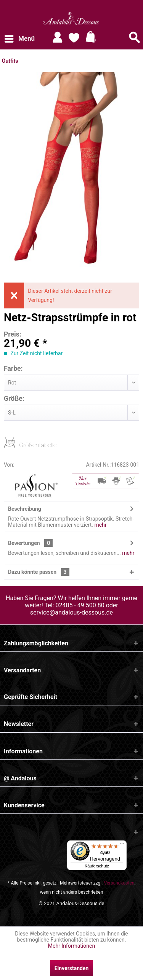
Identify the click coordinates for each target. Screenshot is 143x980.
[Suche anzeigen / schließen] (135, 37)
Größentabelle (21, 445)
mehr (100, 525)
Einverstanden (72, 968)
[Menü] (122, 845)
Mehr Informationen (71, 946)
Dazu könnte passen (39, 572)
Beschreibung (25, 509)
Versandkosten (119, 883)
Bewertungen (24, 543)
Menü (20, 37)
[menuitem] (19, 39)
